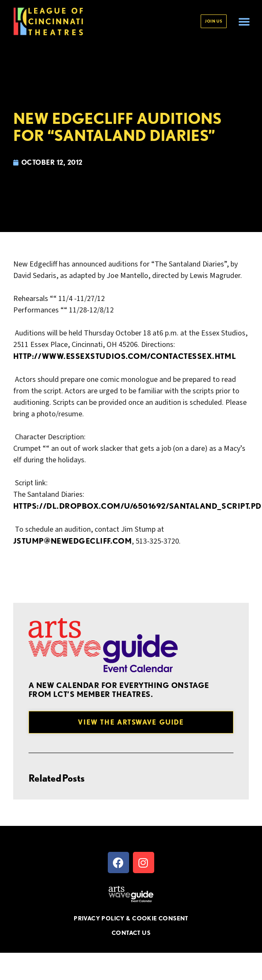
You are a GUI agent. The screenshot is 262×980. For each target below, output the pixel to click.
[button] (244, 21)
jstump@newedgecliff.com (72, 541)
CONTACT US (131, 933)
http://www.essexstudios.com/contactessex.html (125, 356)
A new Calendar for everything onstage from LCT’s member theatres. (119, 690)
